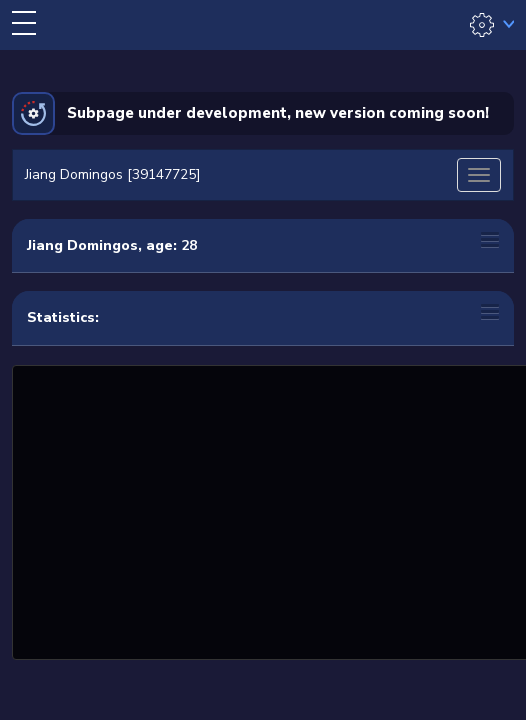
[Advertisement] (271, 510)
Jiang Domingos (82, 245)
